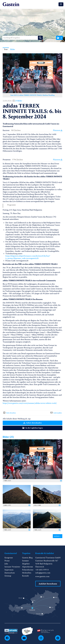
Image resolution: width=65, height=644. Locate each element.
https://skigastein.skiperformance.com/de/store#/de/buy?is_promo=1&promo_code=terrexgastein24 (28, 257)
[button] (59, 38)
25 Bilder (19, 101)
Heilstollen (27, 573)
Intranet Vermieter (12, 567)
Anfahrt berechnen (48, 584)
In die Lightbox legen (33, 428)
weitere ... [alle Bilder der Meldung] (58, 536)
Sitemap (8, 576)
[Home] (11, 4)
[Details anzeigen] (60, 481)
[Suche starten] (40, 38)
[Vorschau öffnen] (32, 73)
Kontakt (25, 576)
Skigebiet (26, 564)
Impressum (9, 570)
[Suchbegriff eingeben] (22, 38)
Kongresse (9, 558)
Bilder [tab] (13, 49)
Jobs (6, 564)
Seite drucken (11, 413)
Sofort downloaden (32, 423)
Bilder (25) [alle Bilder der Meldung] (8, 437)
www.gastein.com (42, 576)
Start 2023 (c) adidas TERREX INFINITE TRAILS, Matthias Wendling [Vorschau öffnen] (32, 95)
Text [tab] (6, 49)
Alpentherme (28, 567)
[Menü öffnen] (61, 4)
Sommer (26, 561)
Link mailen (58, 413)
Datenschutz (10, 573)
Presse (7, 561)
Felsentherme (28, 570)
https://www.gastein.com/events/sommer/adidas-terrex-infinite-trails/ (30, 403)
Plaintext (58, 130)
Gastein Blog (27, 558)
